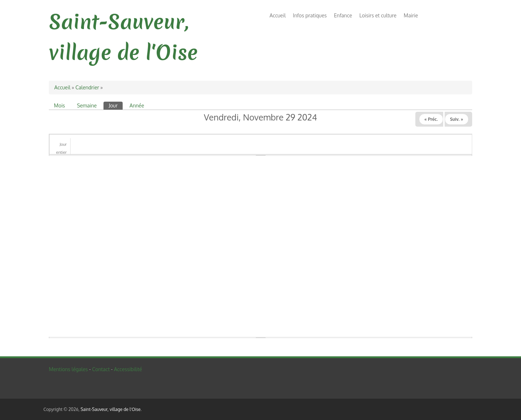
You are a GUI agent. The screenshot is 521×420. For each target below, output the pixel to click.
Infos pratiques (310, 15)
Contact (101, 369)
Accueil (278, 15)
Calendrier (87, 87)
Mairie (411, 15)
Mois (60, 105)
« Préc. (431, 119)
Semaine (87, 105)
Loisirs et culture (378, 15)
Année (137, 105)
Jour (116, 105)
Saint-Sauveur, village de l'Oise (111, 409)
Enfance (343, 15)
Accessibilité (128, 369)
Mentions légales (68, 369)
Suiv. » (457, 119)
